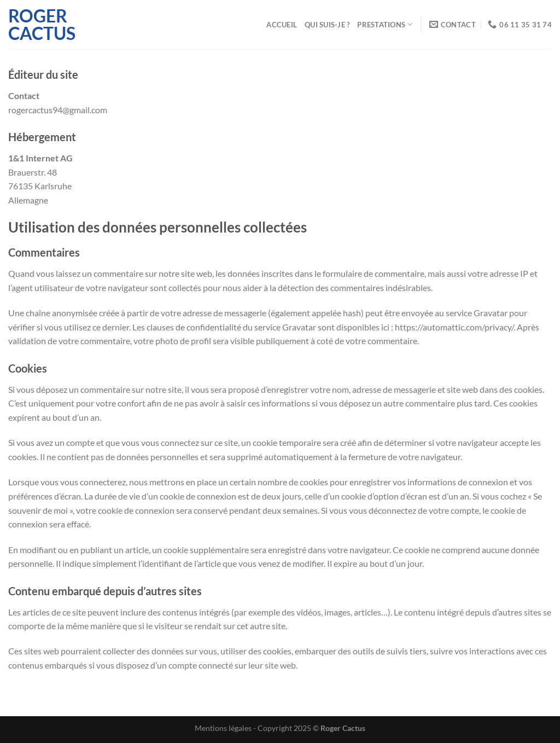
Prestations (385, 24)
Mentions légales (223, 728)
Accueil (282, 25)
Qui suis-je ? (327, 25)
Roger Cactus (42, 25)
